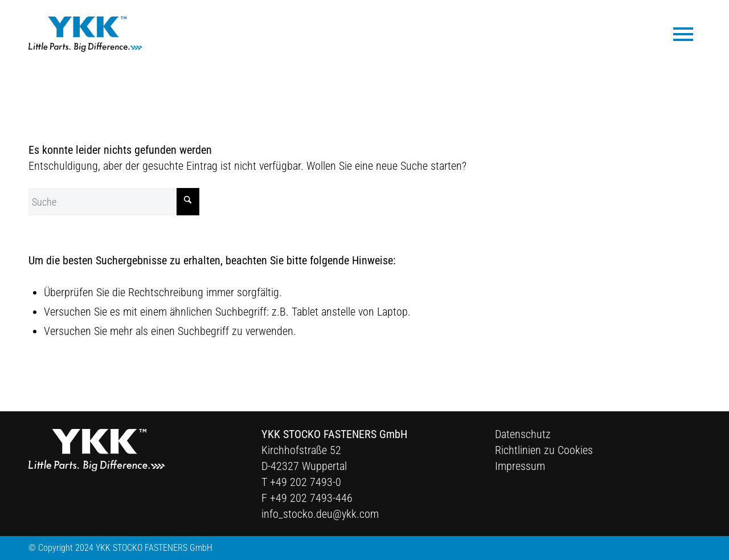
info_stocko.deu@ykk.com (320, 514)
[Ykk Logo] (85, 34)
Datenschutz (523, 434)
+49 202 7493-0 (306, 482)
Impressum (520, 466)
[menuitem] (683, 33)
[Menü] (683, 33)
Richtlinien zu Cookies (544, 450)
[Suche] (114, 202)
